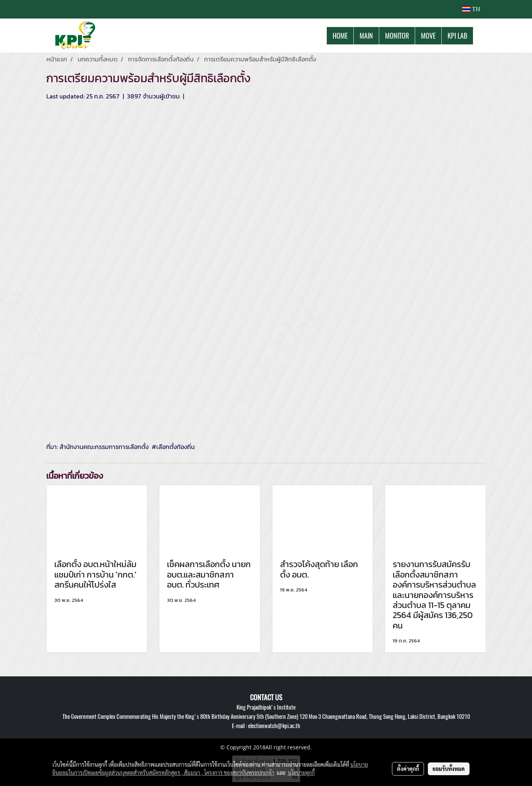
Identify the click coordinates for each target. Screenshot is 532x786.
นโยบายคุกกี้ (301, 772)
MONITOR (397, 36)
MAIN (366, 36)
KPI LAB (457, 36)
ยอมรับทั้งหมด (449, 769)
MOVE (428, 36)
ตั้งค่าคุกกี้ (408, 769)
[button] (480, 36)
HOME (340, 36)
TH (471, 9)
